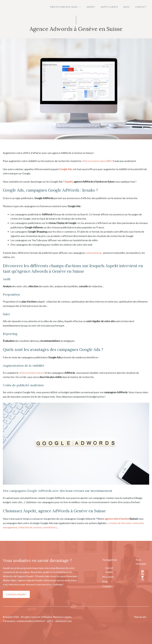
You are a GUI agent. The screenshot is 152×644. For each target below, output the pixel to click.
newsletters (50, 527)
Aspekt (91, 7)
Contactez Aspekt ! (16, 594)
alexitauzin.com (63, 621)
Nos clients (108, 577)
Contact (141, 7)
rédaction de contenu (30, 527)
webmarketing (93, 253)
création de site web (119, 523)
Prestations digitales (67, 7)
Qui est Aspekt (109, 570)
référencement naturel (94, 161)
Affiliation (47, 617)
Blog (127, 7)
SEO (111, 161)
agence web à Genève (117, 519)
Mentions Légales (62, 617)
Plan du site (140, 617)
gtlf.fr (50, 621)
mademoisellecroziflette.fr (31, 621)
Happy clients (109, 7)
